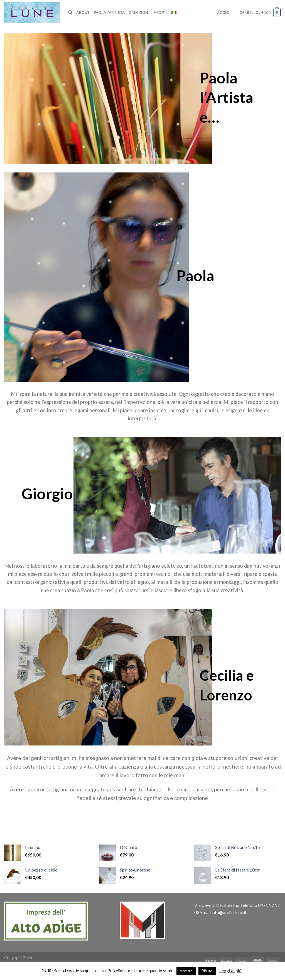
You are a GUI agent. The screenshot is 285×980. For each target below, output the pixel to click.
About (83, 13)
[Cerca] (70, 13)
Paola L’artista (109, 13)
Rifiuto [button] (207, 971)
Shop (160, 12)
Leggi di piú (230, 971)
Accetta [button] (186, 971)
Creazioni (139, 13)
